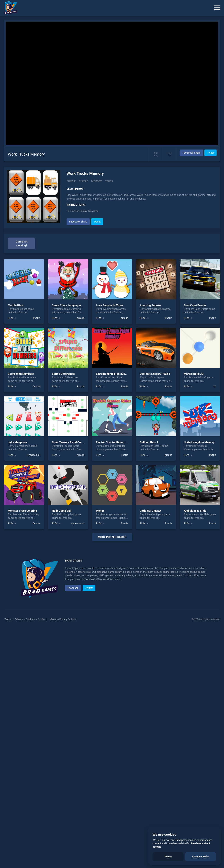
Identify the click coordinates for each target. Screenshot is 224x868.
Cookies (30, 726)
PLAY (11, 318)
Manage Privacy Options (63, 726)
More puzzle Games (112, 537)
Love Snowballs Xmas (110, 305)
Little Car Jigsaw (150, 511)
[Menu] (217, 8)
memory (97, 181)
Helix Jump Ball (62, 511)
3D (215, 387)
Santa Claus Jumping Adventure (72, 305)
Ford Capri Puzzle (195, 305)
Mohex (100, 511)
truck (109, 181)
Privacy (19, 726)
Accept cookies (201, 857)
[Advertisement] (112, 598)
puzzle (83, 181)
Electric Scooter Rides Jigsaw (114, 442)
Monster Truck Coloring (22, 511)
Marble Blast (16, 305)
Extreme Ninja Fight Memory (114, 374)
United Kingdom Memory (199, 442)
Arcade (80, 318)
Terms (8, 726)
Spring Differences (64, 374)
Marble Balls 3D (194, 374)
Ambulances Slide (195, 511)
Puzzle (71, 181)
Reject (168, 857)
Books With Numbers (21, 374)
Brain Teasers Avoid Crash (68, 442)
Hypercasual (33, 455)
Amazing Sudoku (150, 305)
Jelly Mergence (17, 442)
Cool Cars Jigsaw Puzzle (155, 374)
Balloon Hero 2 (149, 442)
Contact (42, 726)
